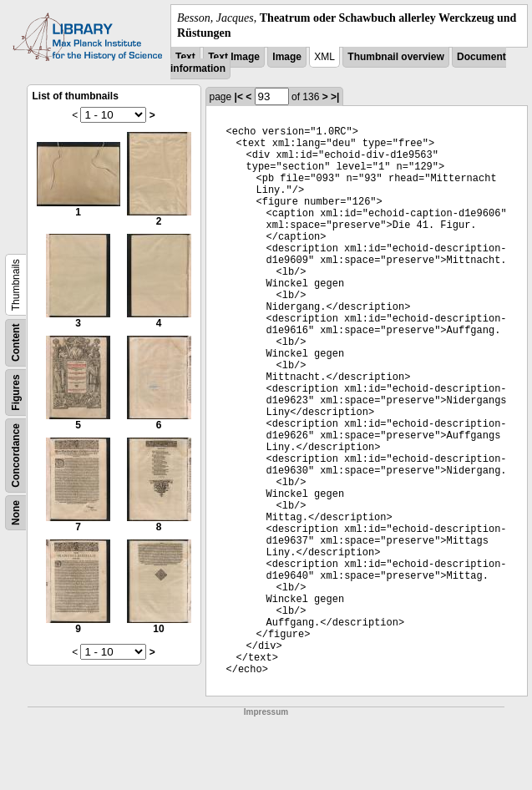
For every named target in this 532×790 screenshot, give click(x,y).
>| (335, 97)
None (16, 513)
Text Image (234, 57)
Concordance (16, 456)
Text (185, 57)
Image (287, 57)
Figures (16, 393)
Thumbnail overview (395, 57)
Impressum (266, 712)
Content (16, 343)
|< (239, 97)
